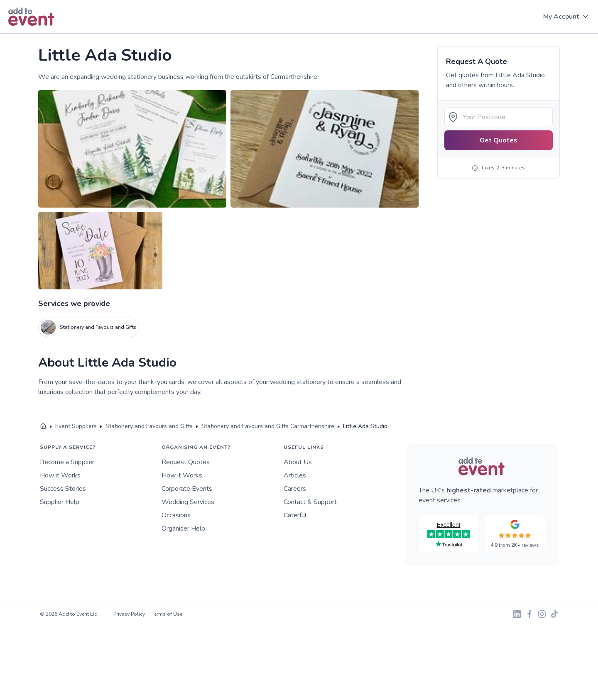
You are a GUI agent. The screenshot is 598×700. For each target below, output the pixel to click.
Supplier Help (60, 502)
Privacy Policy (129, 614)
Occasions (176, 515)
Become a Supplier (67, 462)
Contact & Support (310, 502)
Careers (295, 489)
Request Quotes (186, 462)
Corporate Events (187, 489)
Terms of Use (167, 614)
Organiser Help (183, 529)
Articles (295, 475)
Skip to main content (29, 34)
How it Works (60, 475)
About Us (298, 462)
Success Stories (63, 489)
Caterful (295, 515)
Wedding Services (188, 502)
